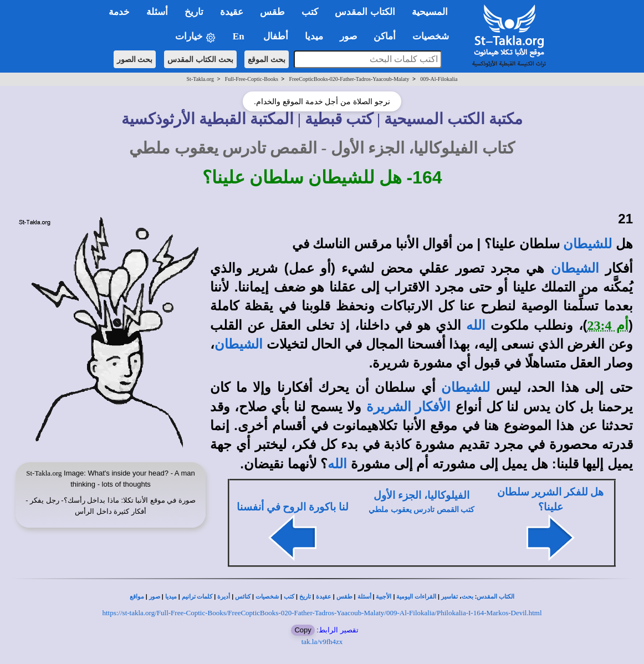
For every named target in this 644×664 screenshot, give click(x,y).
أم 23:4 (608, 325)
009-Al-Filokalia (439, 79)
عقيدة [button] (232, 12)
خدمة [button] (119, 12)
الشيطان (575, 268)
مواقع (137, 597)
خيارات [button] (196, 37)
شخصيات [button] (434, 36)
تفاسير (449, 597)
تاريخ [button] (194, 12)
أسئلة (364, 597)
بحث (467, 597)
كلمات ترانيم (197, 597)
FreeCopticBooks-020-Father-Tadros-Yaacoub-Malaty (349, 79)
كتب (289, 597)
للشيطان (587, 244)
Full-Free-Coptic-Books (252, 79)
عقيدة (324, 597)
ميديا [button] (314, 36)
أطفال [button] (276, 36)
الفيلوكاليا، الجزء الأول (421, 495)
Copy (303, 630)
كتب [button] (310, 12)
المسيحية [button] (430, 12)
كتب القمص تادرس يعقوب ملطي (421, 510)
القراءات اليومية (416, 597)
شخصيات (267, 597)
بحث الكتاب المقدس (200, 59)
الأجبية (384, 597)
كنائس (243, 597)
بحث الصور (135, 59)
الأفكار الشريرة (409, 407)
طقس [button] (272, 12)
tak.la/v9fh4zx (322, 642)
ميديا (171, 597)
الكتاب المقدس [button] (365, 12)
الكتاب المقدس (495, 597)
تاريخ (305, 597)
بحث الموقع (267, 59)
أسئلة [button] (157, 12)
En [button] (240, 36)
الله (476, 325)
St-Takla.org (200, 79)
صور (155, 597)
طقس (344, 597)
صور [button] (348, 36)
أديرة (224, 597)
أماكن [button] (385, 36)
